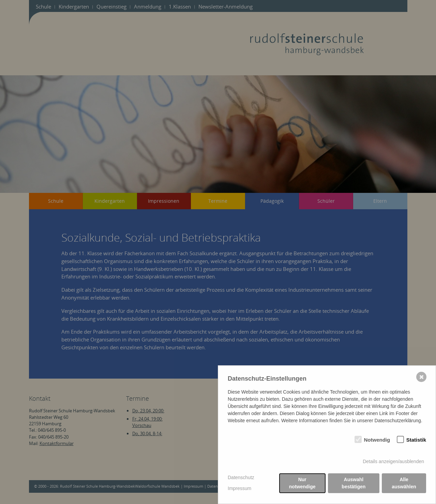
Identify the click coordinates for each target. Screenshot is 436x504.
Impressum (239, 488)
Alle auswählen (404, 483)
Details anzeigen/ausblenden (393, 461)
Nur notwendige (302, 483)
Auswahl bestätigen (354, 483)
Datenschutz (241, 477)
